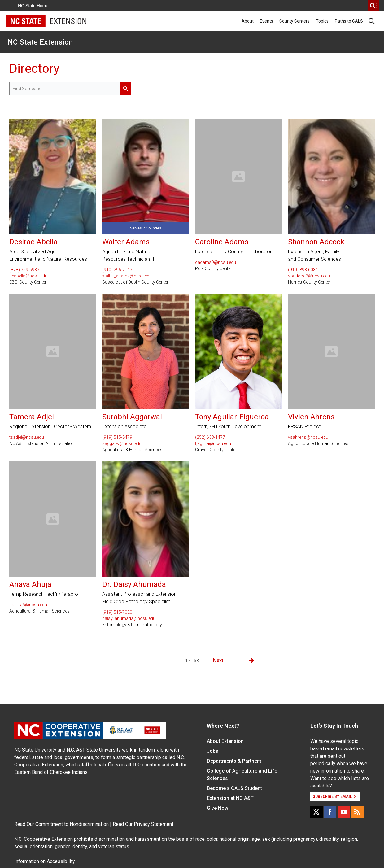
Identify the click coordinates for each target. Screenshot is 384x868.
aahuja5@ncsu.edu (28, 605)
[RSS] (357, 812)
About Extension (225, 741)
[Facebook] (330, 812)
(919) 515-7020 (117, 612)
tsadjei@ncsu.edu (27, 437)
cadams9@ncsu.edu (216, 262)
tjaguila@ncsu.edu (213, 443)
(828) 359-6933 (24, 270)
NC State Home (33, 6)
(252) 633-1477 (210, 437)
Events (266, 21)
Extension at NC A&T (230, 798)
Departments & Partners (234, 761)
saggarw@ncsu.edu (122, 443)
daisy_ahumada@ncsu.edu (129, 618)
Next (233, 660)
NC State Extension (40, 42)
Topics (322, 21)
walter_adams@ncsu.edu (127, 276)
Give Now (218, 808)
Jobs (213, 751)
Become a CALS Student (234, 788)
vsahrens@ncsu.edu (308, 437)
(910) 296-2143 (117, 270)
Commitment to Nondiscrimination (72, 824)
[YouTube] (344, 812)
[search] (374, 6)
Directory (34, 69)
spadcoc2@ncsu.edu (309, 276)
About (248, 21)
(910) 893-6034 (303, 270)
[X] (316, 812)
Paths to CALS (349, 21)
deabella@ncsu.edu (28, 276)
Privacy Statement (154, 824)
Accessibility (61, 861)
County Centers (295, 21)
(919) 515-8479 (117, 437)
